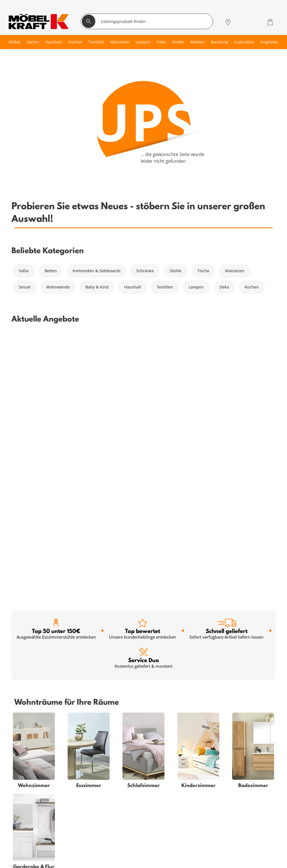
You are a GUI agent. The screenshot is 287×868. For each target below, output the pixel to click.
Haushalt (133, 287)
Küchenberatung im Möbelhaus (95, 861)
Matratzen (235, 271)
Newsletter (76, 848)
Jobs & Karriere (166, 861)
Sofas (24, 271)
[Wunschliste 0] (256, 21)
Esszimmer (21, 855)
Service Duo (143, 393)
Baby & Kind (97, 287)
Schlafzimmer (24, 828)
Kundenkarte (77, 828)
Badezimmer (23, 841)
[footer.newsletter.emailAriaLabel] (81, 710)
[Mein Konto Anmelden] (241, 22)
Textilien (165, 287)
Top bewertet (143, 364)
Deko (224, 287)
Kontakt (159, 841)
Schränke (145, 271)
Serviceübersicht (81, 821)
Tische (203, 271)
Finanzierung (78, 835)
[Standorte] (228, 22)
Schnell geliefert (226, 364)
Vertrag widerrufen (170, 828)
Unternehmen (165, 855)
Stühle (176, 271)
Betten (51, 271)
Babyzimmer (23, 835)
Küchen (252, 287)
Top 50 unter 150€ (56, 364)
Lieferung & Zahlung (171, 848)
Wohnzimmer (24, 821)
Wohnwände (58, 287)
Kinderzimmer (25, 848)
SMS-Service (77, 841)
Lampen (196, 287)
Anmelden (171, 710)
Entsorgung (163, 835)
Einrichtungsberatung (86, 855)
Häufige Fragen (166, 821)
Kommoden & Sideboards (97, 271)
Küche (17, 861)
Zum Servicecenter (242, 851)
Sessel (25, 287)
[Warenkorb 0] (271, 22)
